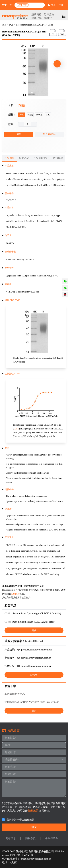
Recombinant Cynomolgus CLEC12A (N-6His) (37, 614)
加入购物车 (49, 134)
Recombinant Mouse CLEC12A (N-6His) (33, 622)
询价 (19, 134)
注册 (61, 5)
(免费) (14, 862)
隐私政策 (34, 811)
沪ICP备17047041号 (22, 855)
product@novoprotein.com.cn (36, 859)
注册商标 (15, 594)
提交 (34, 827)
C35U (16, 429)
